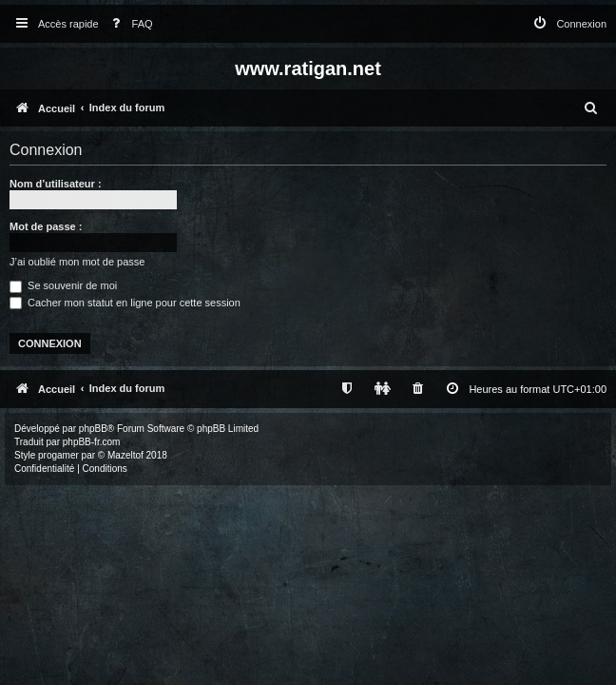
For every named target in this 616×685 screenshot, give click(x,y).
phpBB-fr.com (92, 442)
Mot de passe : (46, 226)
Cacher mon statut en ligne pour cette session (125, 303)
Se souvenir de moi (63, 285)
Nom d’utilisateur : (56, 184)
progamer (58, 455)
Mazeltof (125, 455)
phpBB (93, 429)
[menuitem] (128, 24)
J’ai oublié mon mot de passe (77, 262)
